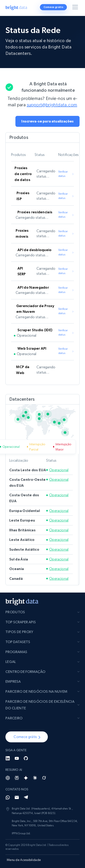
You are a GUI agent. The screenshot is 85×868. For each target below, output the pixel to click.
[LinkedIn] (8, 758)
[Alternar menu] (76, 8)
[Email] (17, 797)
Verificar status (66, 174)
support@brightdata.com (52, 105)
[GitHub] (26, 758)
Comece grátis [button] (53, 7)
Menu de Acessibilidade (24, 860)
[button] (47, 121)
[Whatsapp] (8, 797)
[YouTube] (17, 758)
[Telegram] (26, 797)
